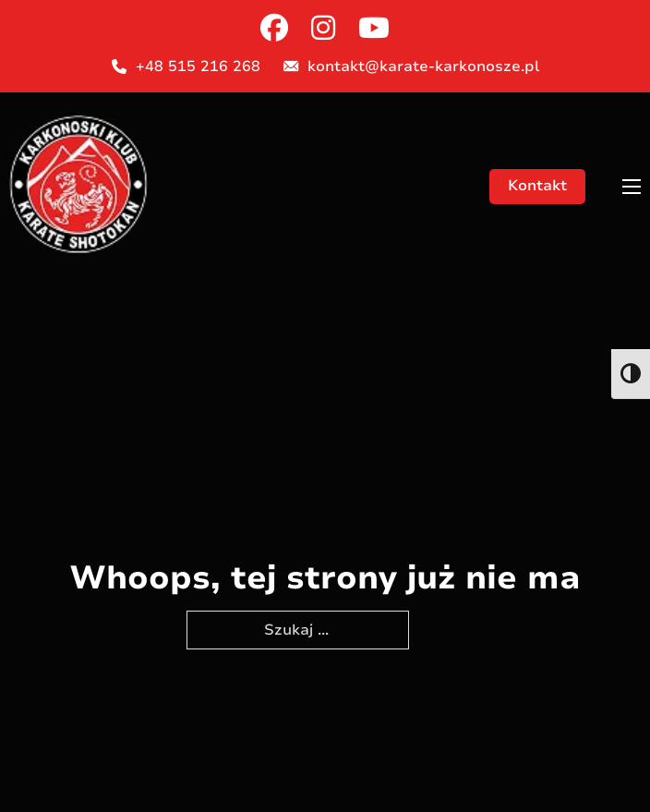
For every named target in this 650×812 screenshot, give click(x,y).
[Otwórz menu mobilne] (632, 187)
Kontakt (537, 186)
